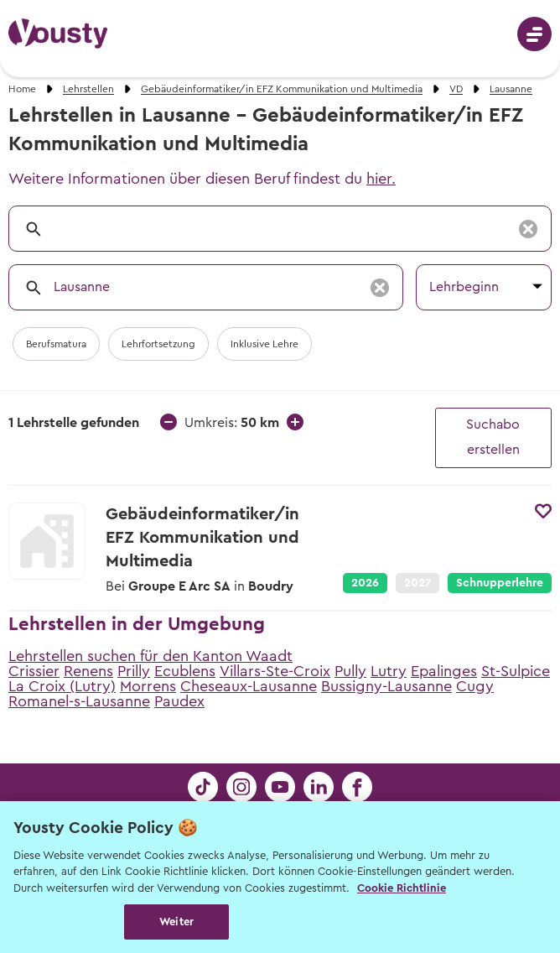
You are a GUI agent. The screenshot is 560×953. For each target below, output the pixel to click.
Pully (350, 671)
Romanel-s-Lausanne (79, 701)
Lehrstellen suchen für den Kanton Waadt (150, 656)
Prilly (134, 671)
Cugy (475, 686)
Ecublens (185, 671)
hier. (381, 179)
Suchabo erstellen (493, 437)
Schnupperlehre (500, 583)
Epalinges (444, 671)
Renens (88, 671)
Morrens (148, 686)
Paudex (179, 701)
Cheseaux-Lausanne (249, 686)
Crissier (34, 671)
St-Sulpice (516, 671)
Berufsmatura (56, 344)
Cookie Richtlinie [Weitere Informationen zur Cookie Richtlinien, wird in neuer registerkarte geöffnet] (402, 888)
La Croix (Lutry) (62, 686)
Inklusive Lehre (264, 344)
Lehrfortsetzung (158, 344)
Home (22, 89)
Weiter (176, 922)
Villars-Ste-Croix (275, 671)
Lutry (389, 671)
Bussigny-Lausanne (386, 686)
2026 (365, 583)
